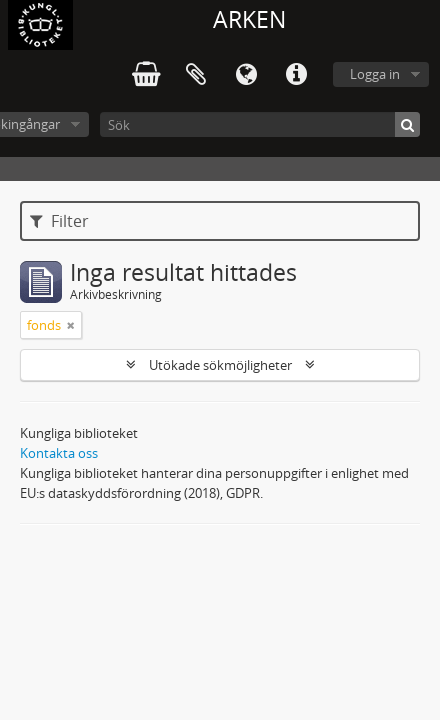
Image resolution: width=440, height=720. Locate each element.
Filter (59, 221)
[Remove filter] (71, 325)
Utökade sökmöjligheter (220, 365)
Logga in (375, 74)
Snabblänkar (296, 75)
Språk (246, 75)
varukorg (146, 75)
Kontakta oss (59, 453)
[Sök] (260, 124)
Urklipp (196, 75)
